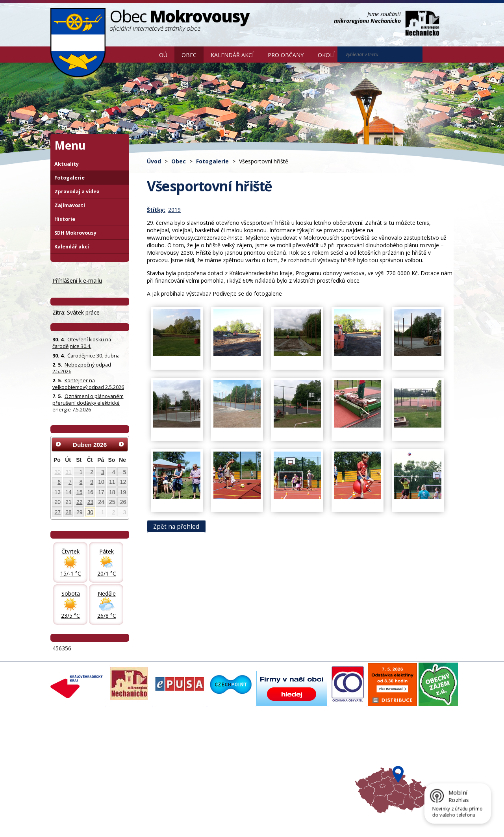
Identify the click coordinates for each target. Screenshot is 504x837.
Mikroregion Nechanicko (307, 757)
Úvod (141, 54)
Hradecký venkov (299, 765)
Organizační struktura (80, 750)
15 (79, 492)
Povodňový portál (225, 750)
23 (90, 502)
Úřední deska (70, 772)
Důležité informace (226, 765)
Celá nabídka (70, 779)
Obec (189, 55)
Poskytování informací (81, 765)
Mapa (285, 779)
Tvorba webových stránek (113, 826)
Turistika (289, 750)
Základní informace (78, 743)
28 (68, 512)
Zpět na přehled (176, 526)
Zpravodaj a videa (77, 192)
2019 (174, 210)
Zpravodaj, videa (149, 757)
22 (79, 502)
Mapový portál (221, 743)
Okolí (326, 55)
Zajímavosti (70, 205)
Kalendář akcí (232, 55)
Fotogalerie (212, 161)
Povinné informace (77, 757)
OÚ (163, 55)
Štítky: (156, 210)
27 (58, 512)
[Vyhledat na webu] (434, 55)
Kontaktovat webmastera (133, 818)
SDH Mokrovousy (75, 233)
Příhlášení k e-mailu (77, 281)
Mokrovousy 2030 (225, 757)
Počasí (286, 772)
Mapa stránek (182, 818)
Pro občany (286, 55)
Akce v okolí (292, 743)
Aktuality (67, 164)
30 (58, 472)
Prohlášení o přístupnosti (231, 818)
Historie (65, 219)
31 (68, 472)
